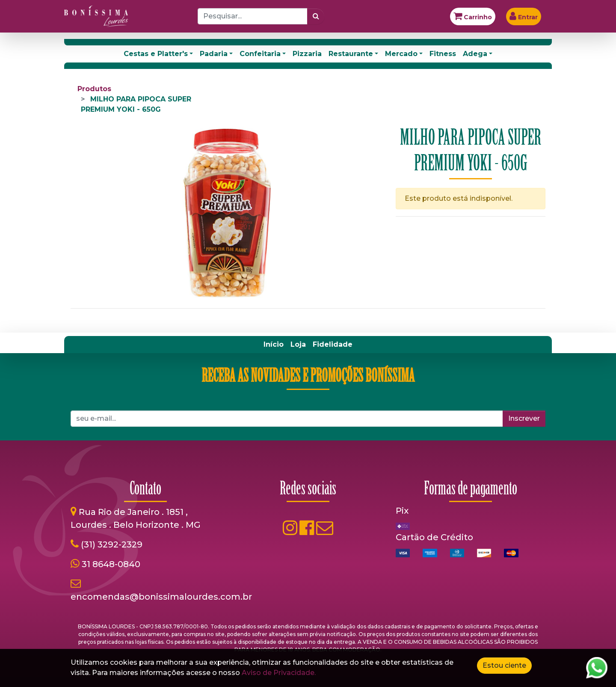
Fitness (443, 54)
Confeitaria (260, 54)
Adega (475, 54)
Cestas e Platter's (156, 54)
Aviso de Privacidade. (279, 673)
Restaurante (351, 54)
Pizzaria (307, 54)
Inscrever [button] (524, 418)
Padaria (214, 54)
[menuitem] (274, 345)
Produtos (94, 89)
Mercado (401, 54)
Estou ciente (504, 665)
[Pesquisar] (316, 16)
